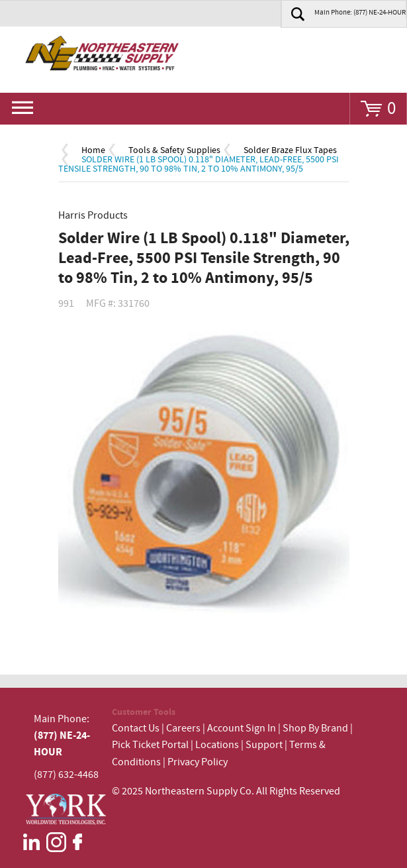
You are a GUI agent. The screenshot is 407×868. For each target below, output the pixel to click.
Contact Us (136, 729)
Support (264, 745)
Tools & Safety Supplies (174, 150)
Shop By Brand (315, 729)
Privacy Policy (198, 762)
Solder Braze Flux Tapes (290, 150)
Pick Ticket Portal (150, 745)
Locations (217, 745)
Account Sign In (243, 729)
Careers (183, 729)
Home (93, 150)
